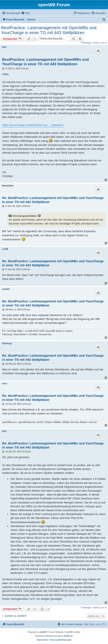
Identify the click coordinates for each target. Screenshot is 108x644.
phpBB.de (68, 636)
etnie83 (6, 289)
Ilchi (4, 47)
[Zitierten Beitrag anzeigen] (40, 216)
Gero (5, 384)
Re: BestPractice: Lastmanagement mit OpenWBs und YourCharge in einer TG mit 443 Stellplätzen (53, 200)
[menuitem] (25, 13)
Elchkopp (7, 343)
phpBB (43, 632)
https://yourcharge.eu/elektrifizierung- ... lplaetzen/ (33, 125)
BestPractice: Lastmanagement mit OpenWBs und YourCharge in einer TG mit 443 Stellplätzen (49, 30)
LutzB (5, 249)
